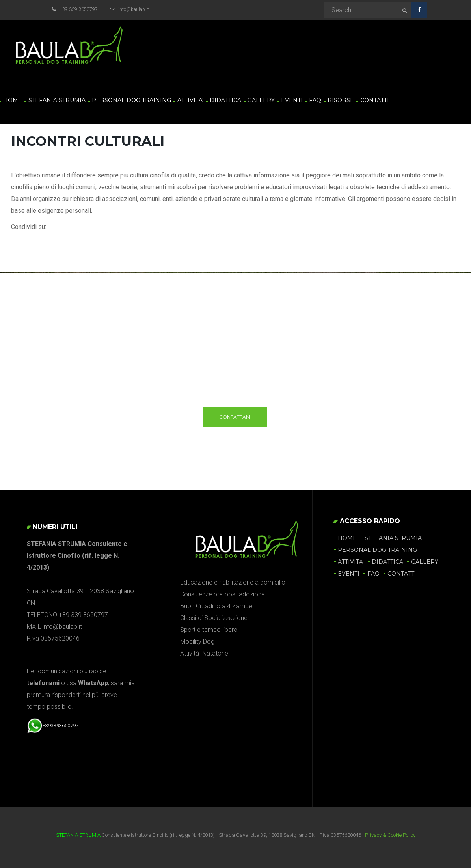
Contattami (235, 417)
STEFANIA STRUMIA (57, 100)
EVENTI (292, 100)
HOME (13, 100)
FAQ (315, 100)
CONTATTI (375, 100)
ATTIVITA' (190, 100)
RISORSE (341, 100)
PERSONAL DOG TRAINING (131, 100)
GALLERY (261, 100)
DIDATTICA (225, 100)
